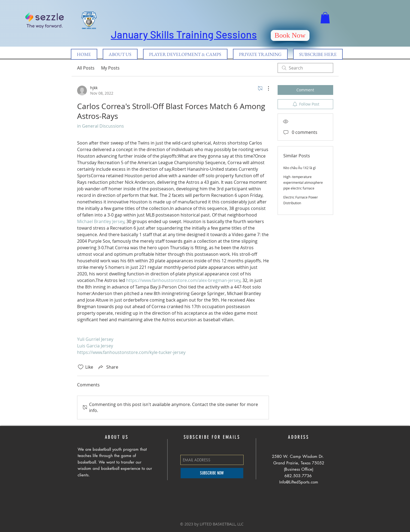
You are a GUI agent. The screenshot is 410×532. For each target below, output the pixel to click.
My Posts (110, 68)
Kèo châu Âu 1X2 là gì (300, 168)
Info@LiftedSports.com (299, 482)
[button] (325, 18)
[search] (305, 68)
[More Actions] (266, 88)
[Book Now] (290, 35)
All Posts (86, 68)
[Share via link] (108, 367)
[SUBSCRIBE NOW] (212, 473)
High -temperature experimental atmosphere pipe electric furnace (303, 182)
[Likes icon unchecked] (81, 367)
